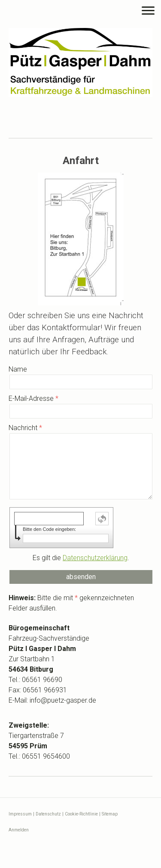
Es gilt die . (81, 558)
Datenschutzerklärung (95, 558)
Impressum (20, 814)
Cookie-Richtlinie (81, 814)
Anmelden (19, 830)
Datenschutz (48, 814)
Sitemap (110, 814)
